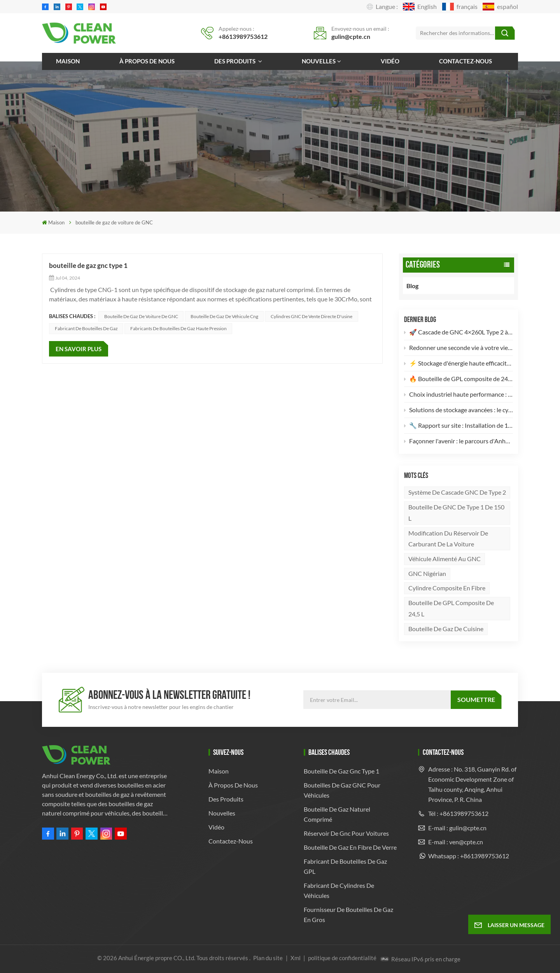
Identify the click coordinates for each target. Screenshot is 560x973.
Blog (421, 286)
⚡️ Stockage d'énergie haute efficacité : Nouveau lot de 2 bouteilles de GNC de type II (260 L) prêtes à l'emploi (459, 363)
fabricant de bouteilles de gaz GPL (345, 866)
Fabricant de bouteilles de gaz (86, 328)
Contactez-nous (465, 61)
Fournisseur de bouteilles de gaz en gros (348, 914)
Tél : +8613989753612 (458, 813)
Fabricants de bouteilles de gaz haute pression (178, 328)
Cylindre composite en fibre (447, 588)
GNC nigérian (427, 573)
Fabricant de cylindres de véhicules (339, 890)
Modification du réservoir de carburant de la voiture (448, 539)
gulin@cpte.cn (351, 36)
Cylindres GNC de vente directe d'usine (311, 316)
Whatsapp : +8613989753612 (469, 856)
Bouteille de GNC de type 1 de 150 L (456, 513)
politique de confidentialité (342, 958)
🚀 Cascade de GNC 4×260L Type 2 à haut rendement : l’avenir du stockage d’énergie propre (459, 332)
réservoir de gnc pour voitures (346, 833)
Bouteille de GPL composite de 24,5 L (451, 608)
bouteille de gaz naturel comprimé (337, 814)
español (500, 7)
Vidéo (390, 61)
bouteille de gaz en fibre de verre (350, 847)
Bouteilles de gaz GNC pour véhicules (342, 790)
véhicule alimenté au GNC (444, 559)
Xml (296, 958)
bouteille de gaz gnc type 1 (88, 265)
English (420, 7)
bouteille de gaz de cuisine (446, 629)
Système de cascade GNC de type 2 (457, 492)
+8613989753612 (243, 36)
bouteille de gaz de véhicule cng (224, 316)
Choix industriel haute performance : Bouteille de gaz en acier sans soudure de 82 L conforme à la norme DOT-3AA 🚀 (459, 394)
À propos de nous (147, 61)
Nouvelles (319, 61)
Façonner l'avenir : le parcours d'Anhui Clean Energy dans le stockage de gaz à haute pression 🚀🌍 (459, 441)
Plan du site (269, 958)
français (460, 7)
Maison (68, 61)
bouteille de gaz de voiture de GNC (141, 316)
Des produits (235, 61)
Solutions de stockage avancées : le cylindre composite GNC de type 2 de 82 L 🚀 (459, 410)
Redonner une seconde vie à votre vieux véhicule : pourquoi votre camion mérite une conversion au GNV (459, 347)
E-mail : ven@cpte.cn (456, 842)
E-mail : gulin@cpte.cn (457, 828)
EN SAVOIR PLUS (79, 349)
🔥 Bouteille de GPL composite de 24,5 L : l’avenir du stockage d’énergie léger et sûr (459, 379)
